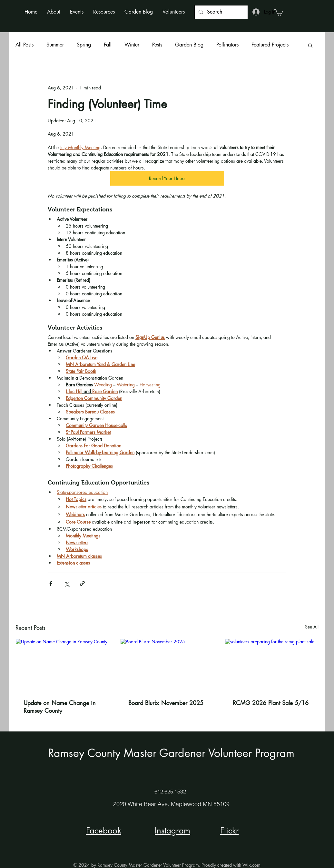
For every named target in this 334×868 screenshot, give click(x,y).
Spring (84, 45)
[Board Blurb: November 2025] (167, 665)
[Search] (221, 12)
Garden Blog (189, 45)
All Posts (25, 45)
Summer (55, 45)
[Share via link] (82, 583)
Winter (132, 45)
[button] (54, 12)
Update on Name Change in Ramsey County (60, 707)
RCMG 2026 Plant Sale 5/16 (271, 703)
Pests (157, 45)
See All (312, 627)
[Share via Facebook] (51, 583)
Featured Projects (270, 45)
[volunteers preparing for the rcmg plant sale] (272, 665)
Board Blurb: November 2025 (166, 703)
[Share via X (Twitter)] (67, 583)
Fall (108, 45)
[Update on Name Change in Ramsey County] (62, 665)
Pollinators (227, 45)
